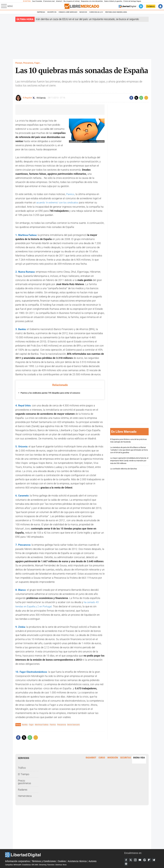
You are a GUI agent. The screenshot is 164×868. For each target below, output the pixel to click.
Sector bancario (73, 723)
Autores (93, 860)
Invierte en (52, 12)
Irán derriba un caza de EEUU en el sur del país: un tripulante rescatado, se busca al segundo (87, 19)
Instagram (136, 859)
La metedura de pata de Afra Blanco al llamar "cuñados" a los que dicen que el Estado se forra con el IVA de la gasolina (129, 449)
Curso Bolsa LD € (96, 12)
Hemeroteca (25, 795)
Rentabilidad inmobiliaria (116, 12)
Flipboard (151, 859)
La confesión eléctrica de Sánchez (124, 468)
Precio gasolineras (24, 781)
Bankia (25, 723)
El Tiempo (24, 773)
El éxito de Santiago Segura (132, 1)
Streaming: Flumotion (47, 864)
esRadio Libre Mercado (68, 12)
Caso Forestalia (37, 1)
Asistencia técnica (77, 860)
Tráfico (22, 767)
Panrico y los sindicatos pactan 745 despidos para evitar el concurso (52, 392)
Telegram (155, 859)
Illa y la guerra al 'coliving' (71, 1)
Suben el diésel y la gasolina (113, 1)
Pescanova (62, 723)
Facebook (126, 859)
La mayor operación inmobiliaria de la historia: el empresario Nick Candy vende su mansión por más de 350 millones (129, 460)
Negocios (83, 12)
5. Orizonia (22, 446)
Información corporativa (17, 860)
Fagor (31, 723)
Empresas (41, 12)
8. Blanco (21, 589)
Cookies (62, 860)
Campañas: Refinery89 (13, 864)
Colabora (151, 6)
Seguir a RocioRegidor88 (34, 98)
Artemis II (59, 1)
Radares (23, 788)
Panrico (71, 194)
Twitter (131, 859)
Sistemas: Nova (61, 864)
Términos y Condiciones (44, 860)
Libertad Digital (65, 854)
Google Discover (146, 859)
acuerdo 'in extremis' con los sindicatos (59, 202)
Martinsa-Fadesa (42, 723)
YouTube (141, 859)
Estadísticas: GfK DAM (30, 864)
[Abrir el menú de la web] (32, 6)
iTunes (126, 863)
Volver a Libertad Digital (127, 6)
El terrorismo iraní (49, 1)
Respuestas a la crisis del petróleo (92, 1)
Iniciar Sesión (160, 6)
